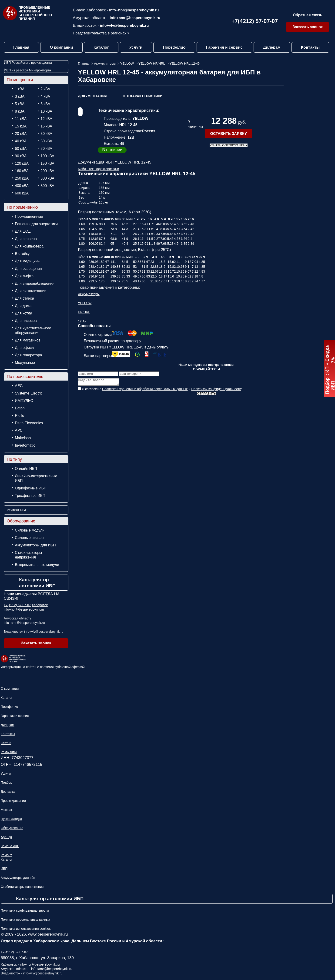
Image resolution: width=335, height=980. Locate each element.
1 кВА (20, 89)
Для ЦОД (23, 231)
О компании (61, 47)
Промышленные (29, 216)
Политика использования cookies (26, 929)
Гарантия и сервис (224, 47)
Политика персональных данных (25, 920)
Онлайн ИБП (26, 469)
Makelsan (23, 438)
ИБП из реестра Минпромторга (27, 70)
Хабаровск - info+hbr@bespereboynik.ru (30, 964)
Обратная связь (308, 15)
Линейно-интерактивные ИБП (36, 478)
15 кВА (21, 126)
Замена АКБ (10, 846)
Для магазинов (28, 340)
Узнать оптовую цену (229, 145)
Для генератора (28, 355)
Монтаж (7, 810)
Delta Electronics (29, 423)
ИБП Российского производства (28, 63)
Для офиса (24, 348)
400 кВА (22, 186)
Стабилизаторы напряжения (28, 555)
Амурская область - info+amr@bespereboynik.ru (36, 969)
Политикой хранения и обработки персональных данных (145, 390)
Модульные (25, 363)
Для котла (23, 313)
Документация (93, 96)
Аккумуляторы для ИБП (35, 545)
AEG (19, 386)
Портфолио (174, 47)
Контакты (310, 47)
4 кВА (45, 96)
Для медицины (28, 261)
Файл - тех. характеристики (99, 169)
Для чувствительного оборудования (33, 330)
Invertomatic (25, 445)
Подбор (6, 783)
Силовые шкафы (30, 538)
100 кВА (47, 156)
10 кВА (46, 111)
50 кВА (46, 141)
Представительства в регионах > (101, 33)
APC (19, 430)
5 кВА (20, 104)
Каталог (101, 47)
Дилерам (272, 47)
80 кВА (46, 149)
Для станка (24, 298)
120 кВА (22, 163)
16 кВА (46, 126)
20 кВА (21, 134)
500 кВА (47, 186)
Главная (21, 47)
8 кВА (20, 111)
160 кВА (22, 171)
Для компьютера (29, 246)
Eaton (20, 408)
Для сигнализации (31, 291)
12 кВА (46, 119)
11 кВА (21, 119)
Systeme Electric (29, 393)
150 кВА (47, 163)
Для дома (23, 306)
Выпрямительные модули (37, 565)
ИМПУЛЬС (24, 401)
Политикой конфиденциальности (216, 390)
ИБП (4, 869)
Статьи (6, 743)
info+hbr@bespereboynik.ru (134, 10)
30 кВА (46, 134)
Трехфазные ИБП (30, 496)
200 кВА (47, 171)
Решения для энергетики (36, 224)
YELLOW (127, 64)
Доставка (8, 792)
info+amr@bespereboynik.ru (135, 18)
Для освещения (28, 269)
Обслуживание (12, 828)
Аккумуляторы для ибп (18, 878)
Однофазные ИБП (31, 488)
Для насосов (26, 321)
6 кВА (45, 104)
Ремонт (6, 855)
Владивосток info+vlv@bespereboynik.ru (34, 632)
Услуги (136, 47)
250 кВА (22, 178)
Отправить (206, 395)
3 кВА (20, 96)
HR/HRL (84, 312)
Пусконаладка (11, 819)
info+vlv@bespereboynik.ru (124, 25)
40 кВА (21, 141)
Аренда (6, 837)
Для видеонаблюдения (35, 283)
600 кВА (22, 193)
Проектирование (13, 801)
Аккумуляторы (105, 64)
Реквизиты (9, 752)
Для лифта (24, 276)
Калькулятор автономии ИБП (37, 583)
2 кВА (45, 89)
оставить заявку (228, 134)
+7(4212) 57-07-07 (255, 21)
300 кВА (47, 178)
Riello (20, 416)
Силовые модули (30, 530)
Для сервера (26, 239)
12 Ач (82, 321)
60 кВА (21, 149)
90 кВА (21, 156)
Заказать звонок (308, 27)
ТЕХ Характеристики (142, 96)
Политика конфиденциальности (25, 910)
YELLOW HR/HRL (152, 64)
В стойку (22, 254)
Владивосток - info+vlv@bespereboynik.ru (32, 973)
